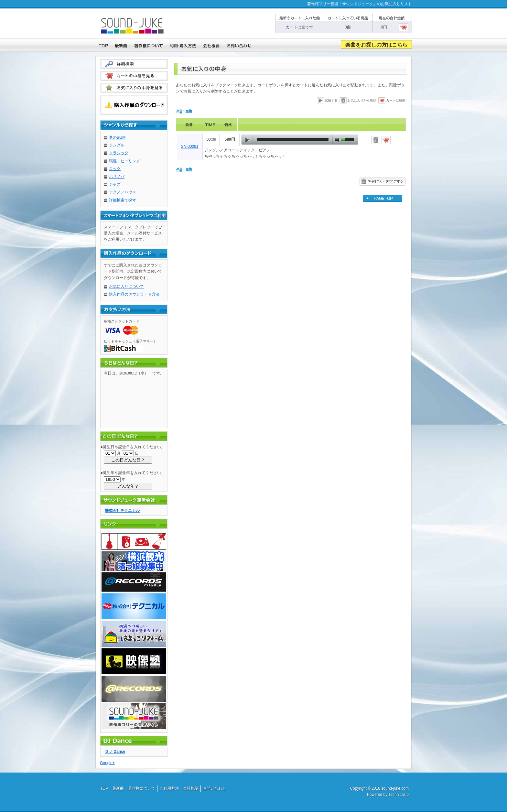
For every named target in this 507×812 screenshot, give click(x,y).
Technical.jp (399, 795)
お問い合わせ (214, 788)
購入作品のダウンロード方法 (134, 294)
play (247, 140)
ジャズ (115, 184)
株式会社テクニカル (122, 511)
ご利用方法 (169, 788)
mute (337, 140)
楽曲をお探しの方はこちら (376, 45)
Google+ (107, 763)
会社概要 (191, 788)
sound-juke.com (395, 788)
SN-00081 (189, 146)
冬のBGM (117, 137)
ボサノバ (117, 177)
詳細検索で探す (123, 200)
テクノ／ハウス (123, 192)
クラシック (119, 153)
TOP (104, 788)
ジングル (117, 145)
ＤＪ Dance (115, 752)
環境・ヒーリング (124, 161)
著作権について (142, 788)
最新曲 (118, 788)
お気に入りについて (126, 287)
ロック (115, 169)
